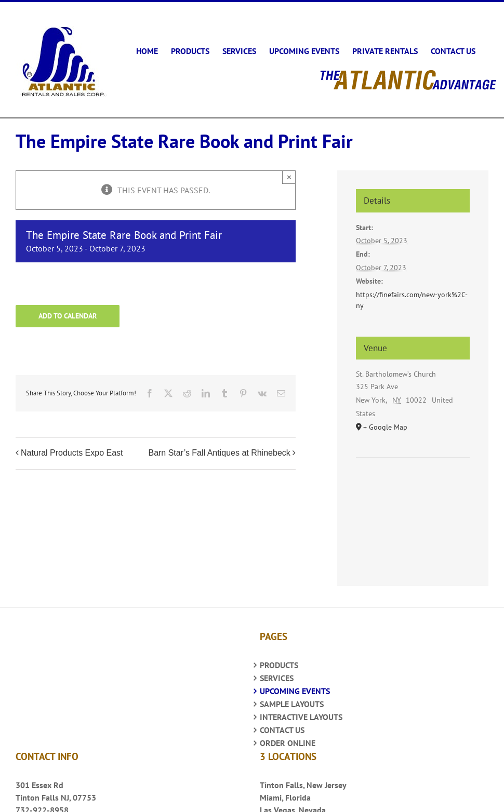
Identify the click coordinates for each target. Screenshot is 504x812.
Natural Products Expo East (72, 447)
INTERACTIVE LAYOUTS (301, 711)
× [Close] (289, 171)
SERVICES (277, 672)
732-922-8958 (42, 804)
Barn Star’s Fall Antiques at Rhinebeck (219, 447)
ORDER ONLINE (288, 737)
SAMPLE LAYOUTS (292, 698)
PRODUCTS (279, 659)
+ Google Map (385, 421)
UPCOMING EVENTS (295, 685)
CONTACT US (282, 724)
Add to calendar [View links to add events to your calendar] (68, 310)
